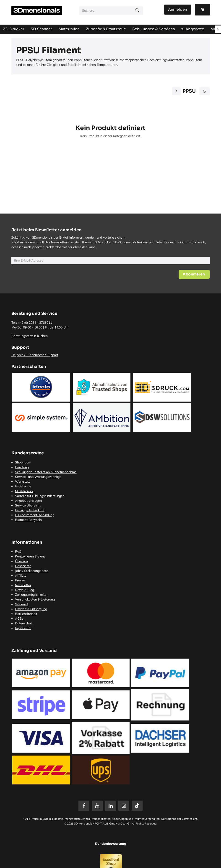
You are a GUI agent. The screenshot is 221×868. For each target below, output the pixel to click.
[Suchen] (137, 10)
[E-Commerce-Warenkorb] (203, 10)
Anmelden (178, 9)
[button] (194, 274)
